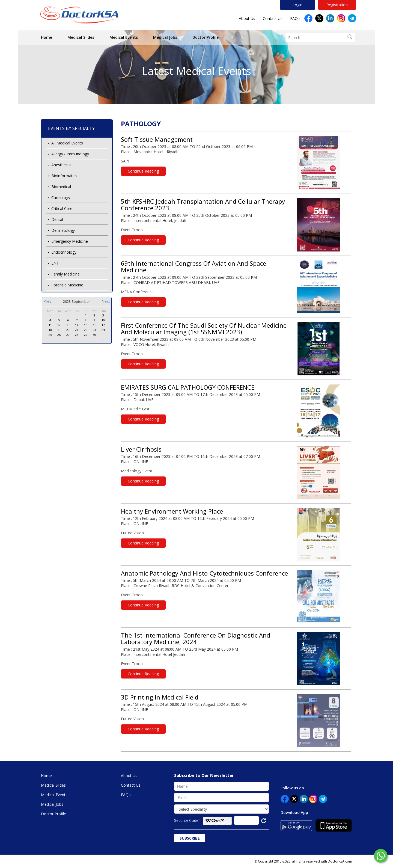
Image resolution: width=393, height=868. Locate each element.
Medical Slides (81, 37)
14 (77, 325)
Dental (57, 219)
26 (59, 335)
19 (59, 330)
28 (50, 315)
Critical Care (62, 208)
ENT (55, 263)
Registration (337, 5)
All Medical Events (67, 143)
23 (94, 330)
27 (68, 335)
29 (59, 315)
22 (86, 330)
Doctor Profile (206, 37)
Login (297, 5)
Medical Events (124, 37)
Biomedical (61, 187)
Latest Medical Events (196, 71)
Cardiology (61, 198)
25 (50, 335)
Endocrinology (64, 252)
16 (94, 325)
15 (86, 325)
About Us (247, 18)
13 (68, 325)
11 (50, 325)
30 (68, 315)
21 (77, 330)
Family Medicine (65, 274)
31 (77, 315)
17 (103, 325)
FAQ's (295, 18)
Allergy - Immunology (70, 154)
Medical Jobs (165, 37)
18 (50, 330)
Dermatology (63, 230)
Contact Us (273, 18)
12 (59, 325)
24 (103, 330)
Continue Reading (143, 171)
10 (103, 320)
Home (47, 37)
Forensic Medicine (67, 285)
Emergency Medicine (70, 241)
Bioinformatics (64, 176)
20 (68, 330)
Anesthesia (61, 165)
